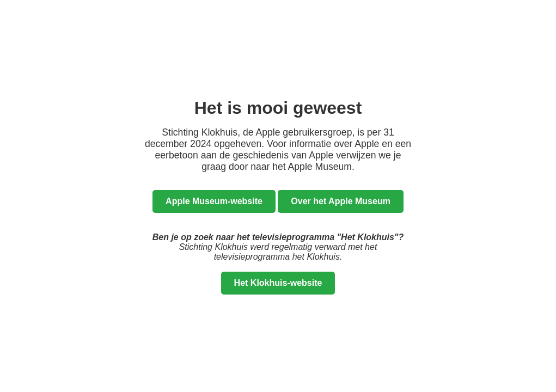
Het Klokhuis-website (278, 283)
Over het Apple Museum (341, 201)
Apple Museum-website (214, 201)
